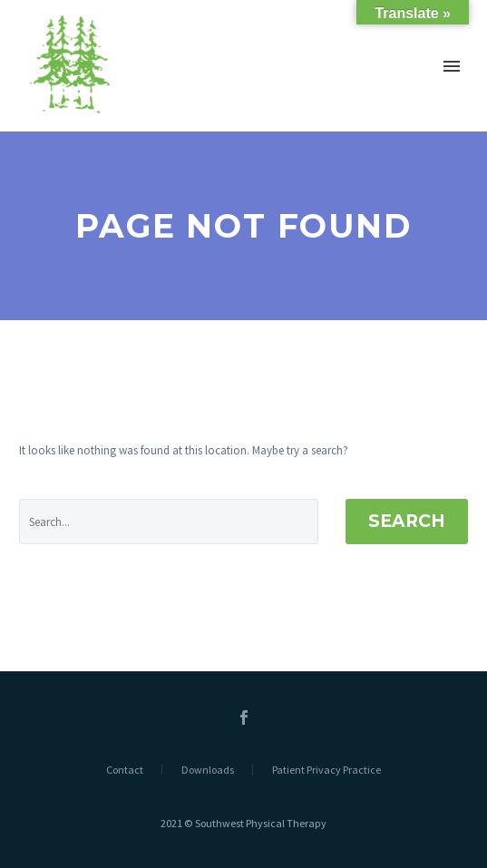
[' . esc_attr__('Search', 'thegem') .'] (169, 522)
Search (407, 521)
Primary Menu (452, 66)
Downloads (208, 770)
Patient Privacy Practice (326, 770)
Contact (125, 770)
